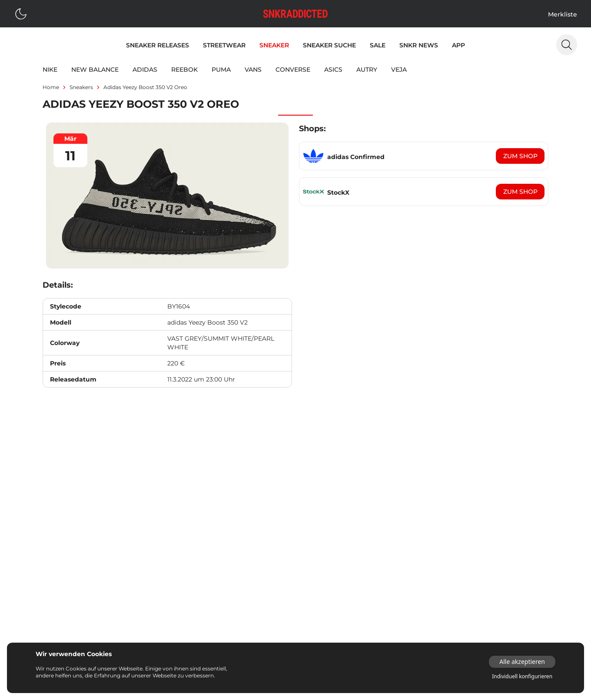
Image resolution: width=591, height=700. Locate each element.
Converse (293, 70)
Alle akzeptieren (522, 662)
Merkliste (563, 14)
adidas (145, 70)
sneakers (81, 87)
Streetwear (224, 45)
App (458, 45)
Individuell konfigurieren (522, 677)
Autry (367, 70)
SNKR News (419, 45)
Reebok (184, 70)
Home (51, 87)
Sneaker (274, 45)
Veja (399, 70)
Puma (221, 70)
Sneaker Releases (158, 45)
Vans (253, 70)
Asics (333, 70)
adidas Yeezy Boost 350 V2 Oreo (145, 87)
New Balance (95, 70)
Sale (378, 45)
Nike (50, 70)
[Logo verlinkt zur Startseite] (295, 14)
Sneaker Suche (329, 45)
